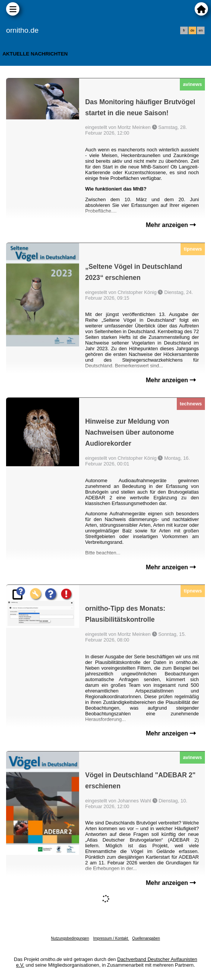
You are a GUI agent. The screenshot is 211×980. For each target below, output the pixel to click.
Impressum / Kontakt (111, 938)
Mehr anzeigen (171, 225)
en (201, 30)
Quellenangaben (146, 938)
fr (184, 30)
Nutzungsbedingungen (70, 938)
